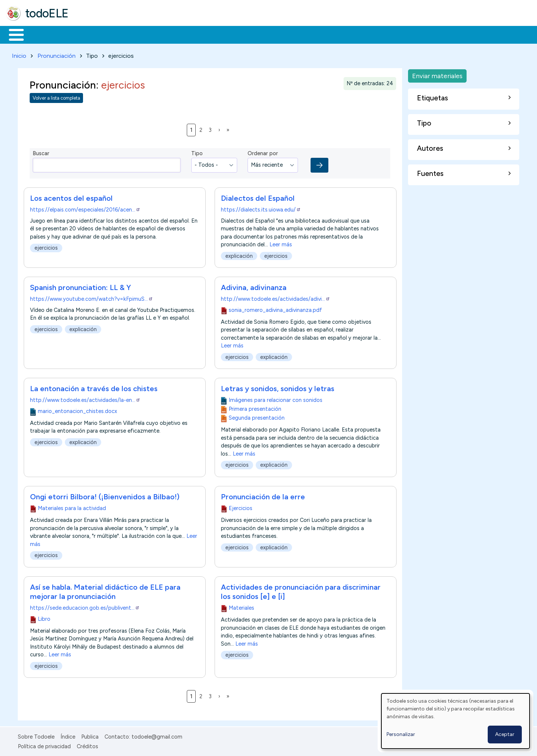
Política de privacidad (44, 745)
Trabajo (134, 34)
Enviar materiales (437, 74)
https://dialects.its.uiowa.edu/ (261, 208)
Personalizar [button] (401, 734)
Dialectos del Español (258, 197)
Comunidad (271, 34)
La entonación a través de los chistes (94, 387)
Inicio (12, 34)
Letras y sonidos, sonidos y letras (278, 387)
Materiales (42, 34)
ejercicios (46, 246)
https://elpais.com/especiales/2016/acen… (85, 208)
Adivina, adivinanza (254, 286)
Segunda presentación (256, 417)
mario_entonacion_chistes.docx (77, 410)
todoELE (47, 13)
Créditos (87, 745)
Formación (89, 34)
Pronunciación (57, 54)
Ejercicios (240, 507)
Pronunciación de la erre (263, 496)
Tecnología (222, 34)
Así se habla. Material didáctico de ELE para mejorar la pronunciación (105, 591)
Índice (68, 735)
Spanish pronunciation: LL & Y (80, 286)
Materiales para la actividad (72, 507)
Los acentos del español (71, 197)
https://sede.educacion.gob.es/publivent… (85, 607)
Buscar (304, 34)
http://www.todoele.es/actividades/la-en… (85, 399)
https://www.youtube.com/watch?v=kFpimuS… (92, 297)
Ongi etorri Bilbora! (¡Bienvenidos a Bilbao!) (105, 496)
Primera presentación (255, 408)
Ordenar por (263, 152)
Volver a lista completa (56, 97)
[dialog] (455, 721)
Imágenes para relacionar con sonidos (275, 399)
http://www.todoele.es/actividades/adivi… (276, 297)
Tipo (197, 152)
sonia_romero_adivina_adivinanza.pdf (275, 309)
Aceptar (505, 734)
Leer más (281, 243)
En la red (175, 34)
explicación (239, 254)
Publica (90, 735)
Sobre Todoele (36, 735)
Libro (44, 617)
